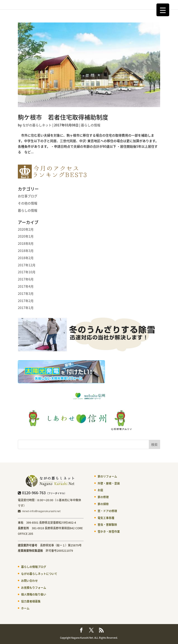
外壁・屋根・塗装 (109, 483)
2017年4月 (26, 286)
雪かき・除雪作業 (109, 532)
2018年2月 (26, 258)
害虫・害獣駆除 (107, 525)
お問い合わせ (29, 581)
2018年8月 (26, 243)
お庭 (100, 490)
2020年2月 (26, 229)
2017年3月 (26, 293)
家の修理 (103, 497)
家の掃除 (103, 504)
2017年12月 (27, 265)
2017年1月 (26, 308)
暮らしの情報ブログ (34, 567)
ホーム (25, 608)
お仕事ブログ (28, 196)
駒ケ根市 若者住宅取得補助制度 (63, 117)
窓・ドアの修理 (107, 511)
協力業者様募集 (31, 601)
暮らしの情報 (91, 125)
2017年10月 (27, 272)
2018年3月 (26, 251)
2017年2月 (26, 301)
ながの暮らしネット (37, 125)
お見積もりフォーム (34, 588)
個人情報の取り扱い (34, 594)
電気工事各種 (106, 518)
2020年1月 (26, 236)
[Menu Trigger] (163, 10)
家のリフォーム (107, 476)
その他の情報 (28, 203)
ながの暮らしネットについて (39, 574)
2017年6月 (26, 279)
